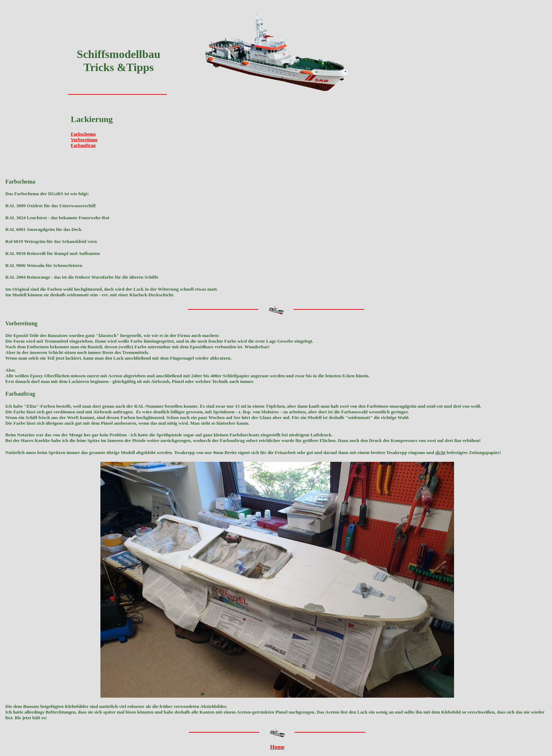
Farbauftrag (83, 145)
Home (277, 747)
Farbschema (83, 134)
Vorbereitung (84, 139)
